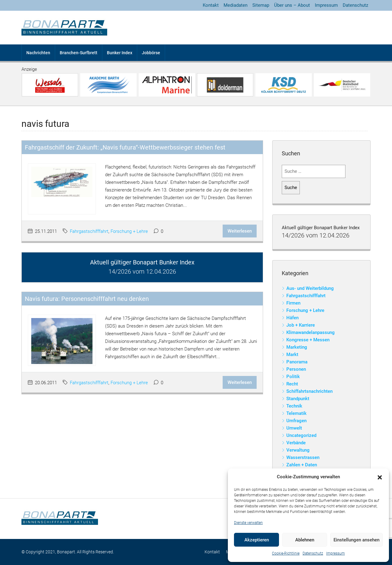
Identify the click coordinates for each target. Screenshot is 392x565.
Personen (296, 369)
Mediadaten (236, 5)
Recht (292, 384)
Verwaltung (298, 450)
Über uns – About (292, 5)
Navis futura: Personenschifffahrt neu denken (87, 299)
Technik (294, 406)
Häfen (292, 318)
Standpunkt (298, 399)
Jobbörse (151, 53)
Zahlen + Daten (302, 465)
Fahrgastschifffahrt (89, 231)
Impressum (335, 553)
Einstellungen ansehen (356, 540)
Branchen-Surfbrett (79, 53)
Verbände (296, 443)
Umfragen (296, 421)
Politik (293, 377)
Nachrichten (38, 53)
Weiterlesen (240, 231)
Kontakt (211, 5)
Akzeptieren (257, 540)
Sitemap (261, 5)
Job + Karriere (301, 325)
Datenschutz (313, 553)
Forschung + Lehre (129, 231)
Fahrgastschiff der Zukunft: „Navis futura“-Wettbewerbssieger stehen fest (125, 147)
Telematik (296, 413)
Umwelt (294, 428)
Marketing (297, 347)
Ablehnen (305, 540)
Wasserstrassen (303, 457)
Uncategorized (301, 435)
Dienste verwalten (248, 523)
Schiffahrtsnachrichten (309, 391)
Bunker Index (120, 53)
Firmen (293, 303)
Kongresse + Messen (308, 340)
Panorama (297, 362)
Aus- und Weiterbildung (310, 288)
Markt (292, 355)
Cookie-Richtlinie (286, 553)
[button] (380, 477)
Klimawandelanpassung (311, 332)
